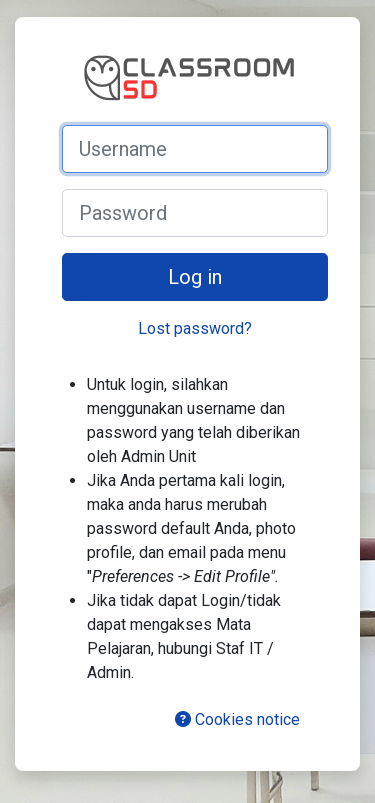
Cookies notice (237, 719)
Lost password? (195, 328)
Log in (195, 277)
